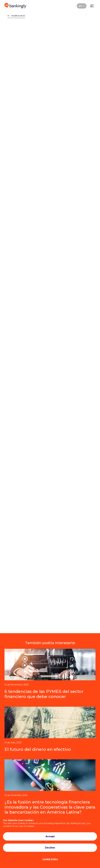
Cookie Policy (50, 859)
